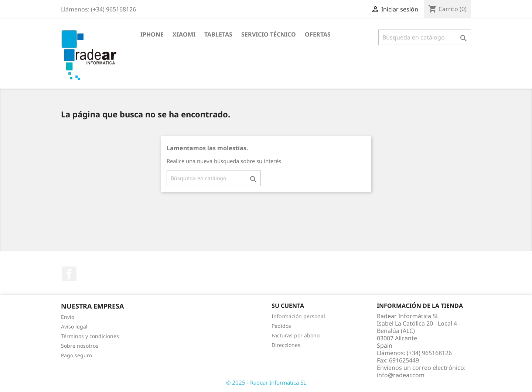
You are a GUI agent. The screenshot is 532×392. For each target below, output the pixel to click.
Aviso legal (74, 326)
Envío (68, 317)
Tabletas (218, 34)
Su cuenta (288, 306)
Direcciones (286, 345)
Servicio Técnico (269, 34)
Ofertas (318, 34)
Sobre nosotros (80, 346)
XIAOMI (184, 34)
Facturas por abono (296, 335)
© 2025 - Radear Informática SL (266, 382)
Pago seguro (76, 355)
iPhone (152, 34)
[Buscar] (425, 37)
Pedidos (281, 326)
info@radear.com (401, 375)
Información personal (298, 316)
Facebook (69, 274)
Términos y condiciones (90, 336)
